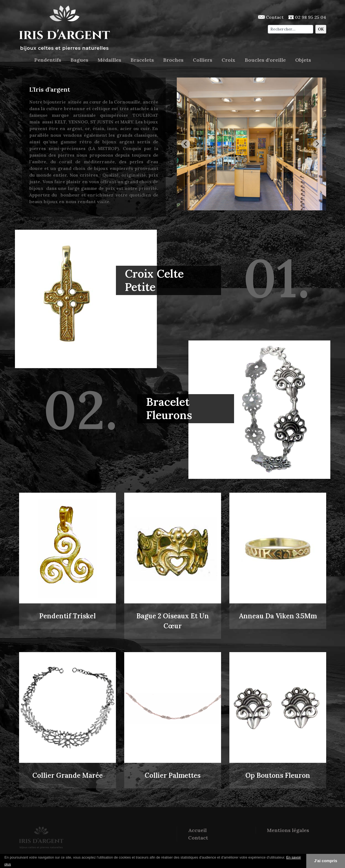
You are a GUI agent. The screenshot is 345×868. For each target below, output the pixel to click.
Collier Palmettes (173, 775)
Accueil (197, 830)
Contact (271, 17)
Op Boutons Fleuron (278, 775)
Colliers (203, 60)
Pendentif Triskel (68, 616)
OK (321, 29)
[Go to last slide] (186, 144)
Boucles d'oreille (265, 60)
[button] (13, 865)
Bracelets (142, 60)
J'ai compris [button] (325, 861)
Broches (173, 60)
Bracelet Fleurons (169, 408)
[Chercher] (290, 29)
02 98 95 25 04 (307, 17)
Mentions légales (288, 830)
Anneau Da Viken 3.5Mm (278, 616)
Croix (229, 60)
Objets (303, 60)
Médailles (109, 60)
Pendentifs (48, 60)
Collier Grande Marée (68, 775)
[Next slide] (317, 144)
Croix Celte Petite (154, 280)
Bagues (79, 60)
